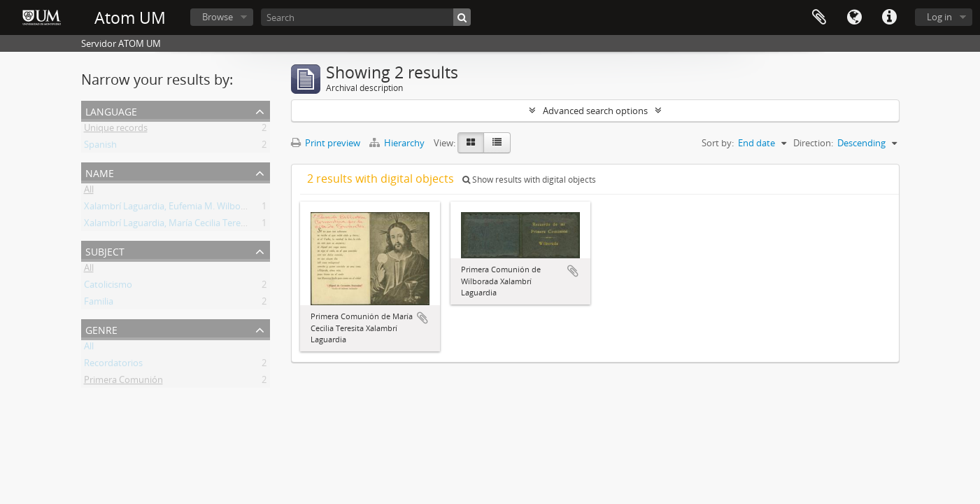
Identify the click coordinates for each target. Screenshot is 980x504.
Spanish (100, 147)
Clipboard (819, 17)
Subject (105, 250)
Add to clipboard (422, 318)
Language (854, 17)
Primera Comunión (123, 382)
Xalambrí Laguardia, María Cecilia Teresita (170, 225)
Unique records (116, 130)
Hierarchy (398, 143)
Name (100, 172)
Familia (99, 304)
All (89, 192)
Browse (218, 17)
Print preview (326, 143)
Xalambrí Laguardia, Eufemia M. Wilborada (172, 209)
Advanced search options (595, 111)
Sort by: (718, 143)
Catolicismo (108, 287)
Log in (939, 17)
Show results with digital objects (529, 180)
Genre (101, 329)
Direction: (813, 143)
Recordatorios (113, 365)
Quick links (889, 17)
